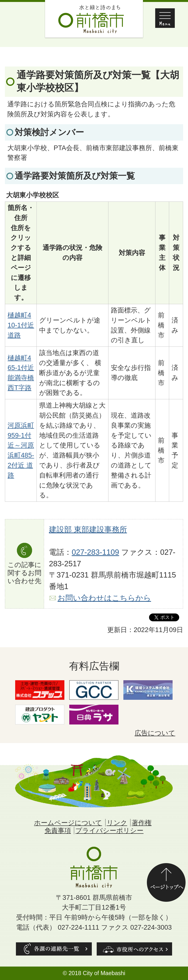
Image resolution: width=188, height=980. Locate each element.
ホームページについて (68, 823)
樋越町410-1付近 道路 (21, 325)
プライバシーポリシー (109, 830)
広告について (155, 733)
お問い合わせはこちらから (104, 598)
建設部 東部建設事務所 (88, 529)
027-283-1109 (95, 552)
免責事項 (58, 830)
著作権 (142, 823)
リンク (117, 823)
